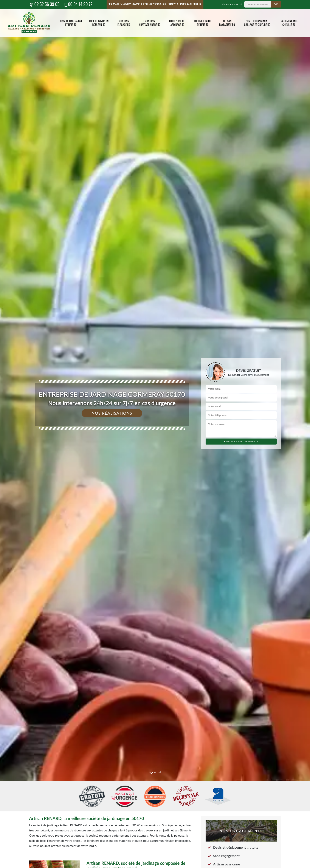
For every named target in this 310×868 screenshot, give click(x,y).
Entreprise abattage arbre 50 (150, 23)
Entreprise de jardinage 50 (177, 23)
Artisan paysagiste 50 (227, 23)
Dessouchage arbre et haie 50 (71, 23)
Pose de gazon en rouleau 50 (99, 23)
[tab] (155, 434)
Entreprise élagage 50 (124, 23)
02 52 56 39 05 (44, 4)
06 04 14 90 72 (78, 4)
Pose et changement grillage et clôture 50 (257, 23)
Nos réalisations (112, 413)
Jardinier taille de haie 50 (203, 23)
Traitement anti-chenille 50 (289, 23)
